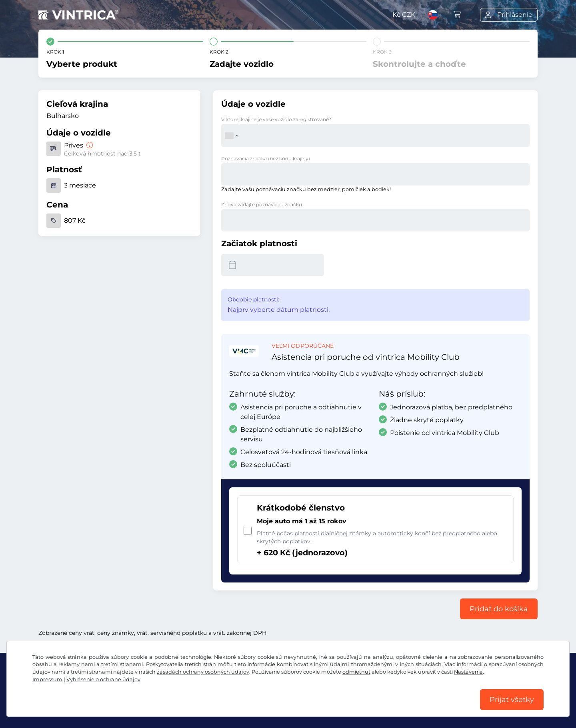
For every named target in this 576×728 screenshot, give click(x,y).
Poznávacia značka (266, 159)
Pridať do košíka (499, 609)
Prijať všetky (512, 700)
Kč (404, 15)
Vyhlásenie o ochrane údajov (103, 679)
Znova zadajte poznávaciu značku (262, 204)
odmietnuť (356, 672)
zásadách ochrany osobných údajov (203, 672)
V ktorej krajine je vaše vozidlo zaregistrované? (276, 119)
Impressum (47, 679)
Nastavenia (468, 672)
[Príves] (89, 145)
